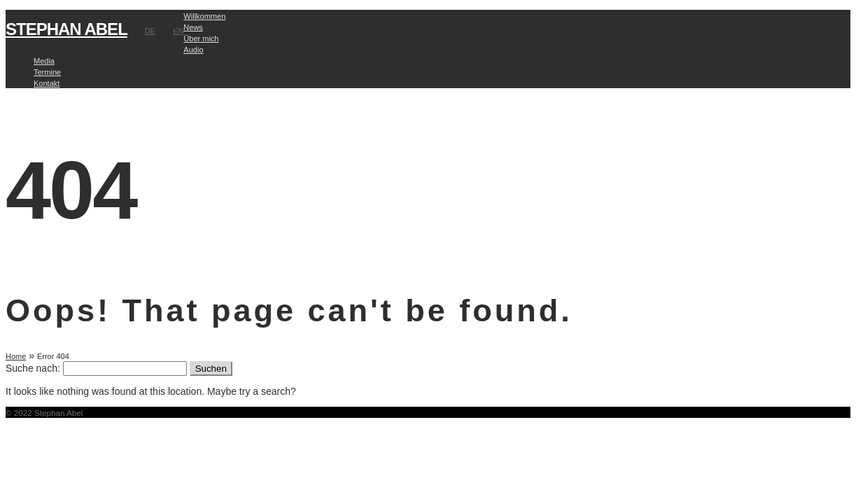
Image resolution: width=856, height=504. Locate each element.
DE (150, 31)
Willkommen (204, 16)
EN (178, 31)
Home (16, 356)
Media (44, 61)
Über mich (201, 38)
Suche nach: (33, 368)
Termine (47, 72)
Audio (193, 50)
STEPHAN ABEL (66, 29)
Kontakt (47, 83)
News (193, 27)
